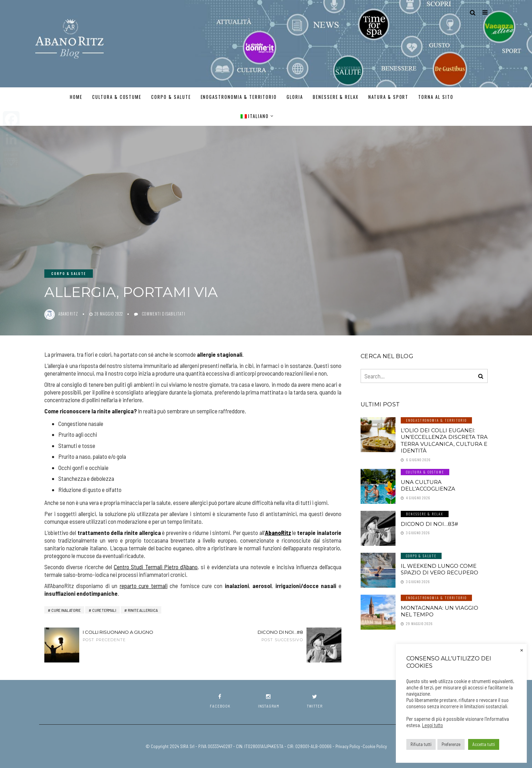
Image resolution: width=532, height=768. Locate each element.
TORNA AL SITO (436, 97)
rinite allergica (143, 610)
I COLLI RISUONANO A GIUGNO (123, 636)
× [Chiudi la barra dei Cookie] (522, 650)
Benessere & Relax (336, 97)
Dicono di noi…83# (429, 524)
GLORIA (295, 97)
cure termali (104, 610)
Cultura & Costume (117, 97)
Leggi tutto (433, 725)
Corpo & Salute (171, 97)
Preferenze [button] (451, 744)
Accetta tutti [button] (484, 744)
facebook (220, 701)
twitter (315, 701)
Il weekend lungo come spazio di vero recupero (439, 569)
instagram (269, 701)
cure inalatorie (66, 610)
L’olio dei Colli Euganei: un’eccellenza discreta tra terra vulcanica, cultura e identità (444, 441)
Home (76, 97)
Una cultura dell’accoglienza (428, 486)
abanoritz (68, 314)
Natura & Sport (388, 97)
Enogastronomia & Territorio (239, 97)
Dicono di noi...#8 (263, 636)
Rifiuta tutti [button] (421, 744)
